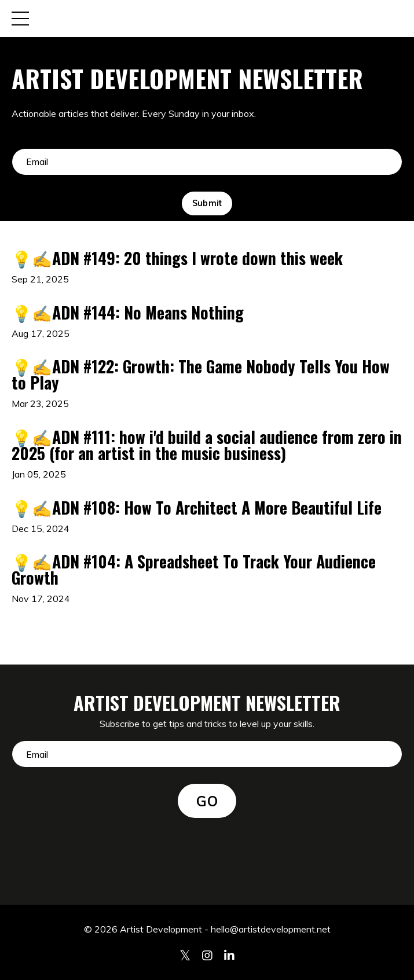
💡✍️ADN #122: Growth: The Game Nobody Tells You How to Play (201, 375)
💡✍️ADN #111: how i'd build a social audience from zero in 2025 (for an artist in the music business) (207, 445)
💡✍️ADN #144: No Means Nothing (128, 313)
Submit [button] (207, 203)
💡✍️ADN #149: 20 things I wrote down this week (177, 258)
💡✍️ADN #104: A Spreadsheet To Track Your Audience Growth (194, 570)
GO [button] (207, 801)
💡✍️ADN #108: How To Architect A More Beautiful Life (197, 508)
